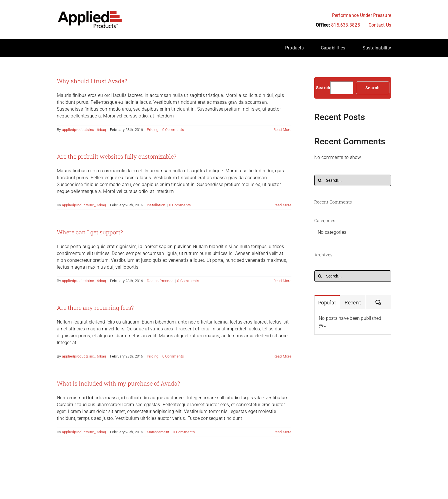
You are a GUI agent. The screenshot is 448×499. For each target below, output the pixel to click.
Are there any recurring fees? (95, 308)
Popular (327, 302)
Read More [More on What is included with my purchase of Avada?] (282, 432)
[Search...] (353, 180)
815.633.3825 (346, 25)
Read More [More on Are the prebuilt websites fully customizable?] (282, 205)
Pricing (153, 130)
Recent (353, 302)
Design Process (160, 281)
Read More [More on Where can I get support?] (282, 281)
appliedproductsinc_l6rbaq (84, 130)
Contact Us (380, 25)
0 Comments (173, 130)
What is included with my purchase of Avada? (118, 383)
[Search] (320, 180)
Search (323, 88)
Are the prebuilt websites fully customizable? (117, 156)
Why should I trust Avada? (92, 81)
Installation (156, 205)
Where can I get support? (90, 232)
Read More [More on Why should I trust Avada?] (282, 130)
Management (158, 432)
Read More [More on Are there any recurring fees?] (282, 356)
